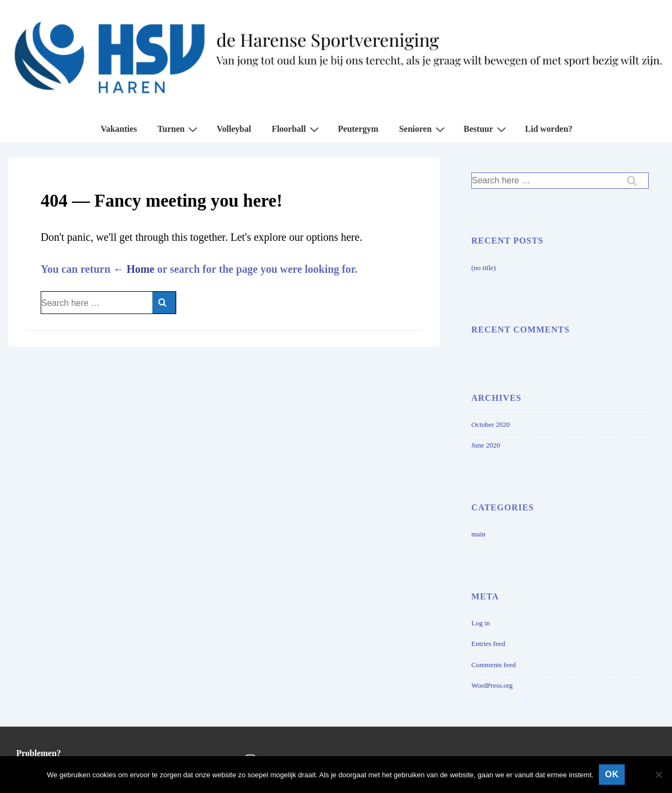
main (478, 534)
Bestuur (486, 129)
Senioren (423, 129)
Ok (612, 774)
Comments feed (494, 665)
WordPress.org (492, 685)
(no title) (484, 268)
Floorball (297, 129)
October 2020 (491, 424)
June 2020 (486, 445)
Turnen (179, 129)
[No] (658, 775)
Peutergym (358, 129)
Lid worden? (549, 129)
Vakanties (119, 129)
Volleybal (233, 129)
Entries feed (488, 644)
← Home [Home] (134, 269)
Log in (481, 623)
